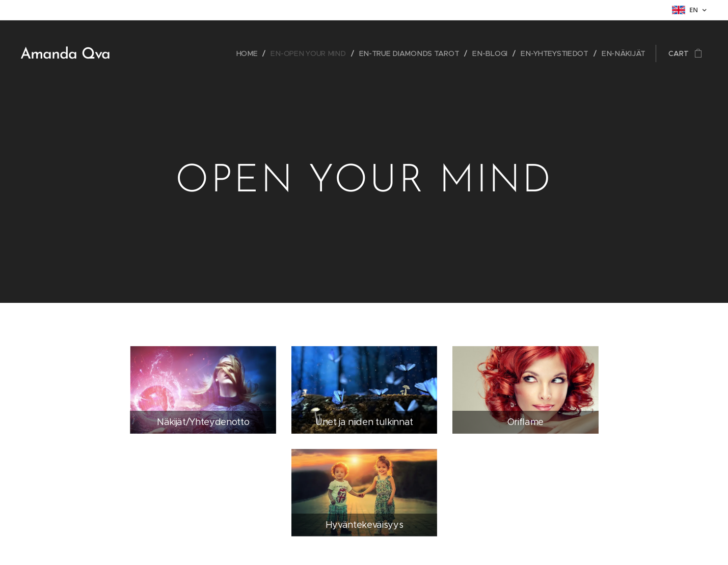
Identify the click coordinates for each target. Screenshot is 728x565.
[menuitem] (255, 53)
